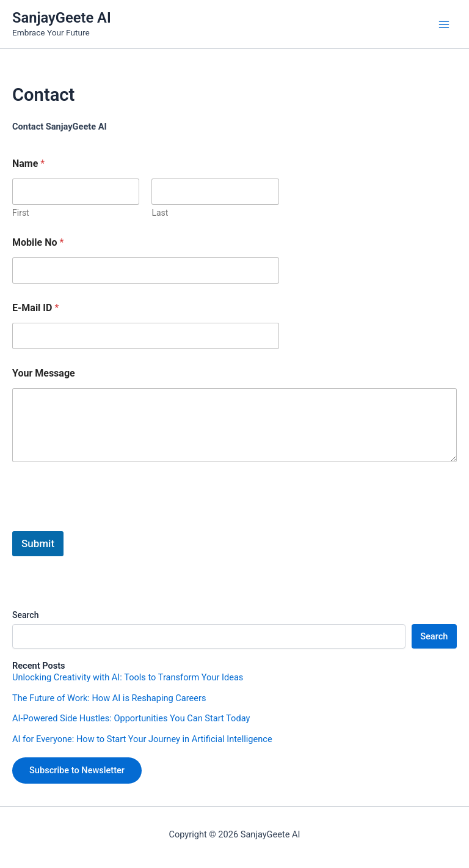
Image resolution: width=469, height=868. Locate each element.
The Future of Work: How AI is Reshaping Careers (109, 698)
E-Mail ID (35, 308)
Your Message (44, 373)
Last (160, 213)
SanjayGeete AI (62, 18)
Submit (38, 543)
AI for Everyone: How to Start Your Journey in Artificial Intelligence (142, 739)
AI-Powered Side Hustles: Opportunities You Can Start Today (131, 718)
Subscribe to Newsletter (77, 770)
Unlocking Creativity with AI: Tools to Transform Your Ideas (128, 677)
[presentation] (105, 523)
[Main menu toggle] (444, 24)
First (21, 213)
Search (25, 615)
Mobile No (38, 242)
